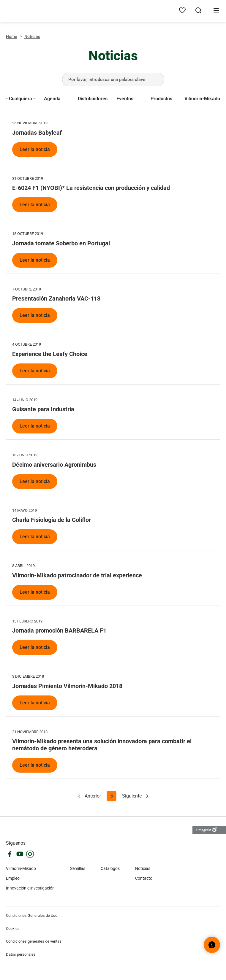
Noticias (143, 868)
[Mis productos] (182, 11)
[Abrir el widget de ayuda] (212, 945)
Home (12, 36)
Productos (161, 99)
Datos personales (21, 954)
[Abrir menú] (216, 11)
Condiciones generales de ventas (34, 941)
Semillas (78, 868)
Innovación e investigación (30, 888)
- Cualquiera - (20, 99)
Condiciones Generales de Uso (32, 915)
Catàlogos (110, 868)
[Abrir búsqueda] (198, 11)
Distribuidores (93, 99)
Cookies (13, 929)
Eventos (125, 99)
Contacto (144, 878)
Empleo (13, 878)
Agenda (52, 99)
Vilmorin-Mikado (202, 99)
